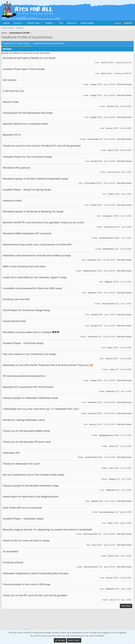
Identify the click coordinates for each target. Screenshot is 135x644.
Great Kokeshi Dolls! (14, 321)
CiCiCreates (90, 183)
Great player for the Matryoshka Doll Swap (28, 113)
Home (6, 23)
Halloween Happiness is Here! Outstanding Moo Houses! (36, 573)
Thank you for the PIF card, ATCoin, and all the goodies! (35, 595)
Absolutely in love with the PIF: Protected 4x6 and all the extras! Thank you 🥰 (48, 365)
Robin (103, 73)
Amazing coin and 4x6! (16, 299)
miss (111, 468)
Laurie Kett (92, 337)
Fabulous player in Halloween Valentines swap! (31, 398)
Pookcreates (93, 139)
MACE (111, 150)
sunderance (109, 227)
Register (20, 28)
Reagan (112, 479)
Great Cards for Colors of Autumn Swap (26, 541)
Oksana (110, 106)
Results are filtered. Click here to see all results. (26, 53)
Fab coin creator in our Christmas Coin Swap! (30, 354)
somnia (111, 172)
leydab (93, 117)
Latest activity (8, 28)
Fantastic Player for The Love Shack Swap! (27, 157)
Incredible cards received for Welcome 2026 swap (32, 288)
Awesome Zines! (12, 201)
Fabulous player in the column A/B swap (27, 584)
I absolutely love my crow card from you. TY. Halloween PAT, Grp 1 (41, 409)
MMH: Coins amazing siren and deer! (24, 266)
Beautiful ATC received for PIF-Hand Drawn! (28, 387)
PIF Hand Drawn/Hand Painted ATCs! (24, 376)
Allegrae (108, 282)
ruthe (111, 446)
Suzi (94, 545)
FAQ (61, 23)
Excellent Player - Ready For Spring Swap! (27, 190)
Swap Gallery (87, 23)
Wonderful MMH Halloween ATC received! (27, 233)
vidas (112, 369)
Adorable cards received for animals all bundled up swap (37, 255)
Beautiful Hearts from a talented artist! (25, 124)
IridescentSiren (90, 271)
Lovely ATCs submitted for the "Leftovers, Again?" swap (35, 277)
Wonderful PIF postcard (16, 168)
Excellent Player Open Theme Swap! (24, 69)
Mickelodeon (109, 249)
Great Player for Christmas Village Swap (26, 310)
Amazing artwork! (13, 562)
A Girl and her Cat (13, 91)
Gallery (49, 23)
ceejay (93, 84)
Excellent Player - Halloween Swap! (23, 519)
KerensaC (111, 391)
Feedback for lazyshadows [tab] (17, 43)
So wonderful (10, 551)
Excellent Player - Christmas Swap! (23, 343)
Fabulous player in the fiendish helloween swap (31, 486)
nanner (104, 63)
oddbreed (110, 490)
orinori (112, 600)
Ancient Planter (106, 238)
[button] (24, 23)
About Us (72, 23)
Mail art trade (11, 102)
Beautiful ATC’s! (12, 135)
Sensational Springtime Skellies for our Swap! (29, 58)
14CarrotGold (108, 304)
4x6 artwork (10, 80)
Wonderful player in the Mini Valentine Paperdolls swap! (36, 179)
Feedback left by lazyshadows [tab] (49, 43)
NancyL (93, 424)
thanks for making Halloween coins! (24, 420)
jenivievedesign (107, 512)
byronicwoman (90, 534)
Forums (17, 23)
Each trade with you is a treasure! (22, 508)
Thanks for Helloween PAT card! (21, 464)
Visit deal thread (124, 84)
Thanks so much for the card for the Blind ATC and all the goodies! (42, 146)
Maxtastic (92, 260)
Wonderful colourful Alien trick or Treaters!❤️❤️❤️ (31, 332)
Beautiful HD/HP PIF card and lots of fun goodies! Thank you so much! (43, 222)
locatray (92, 413)
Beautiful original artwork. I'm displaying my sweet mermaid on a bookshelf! (47, 530)
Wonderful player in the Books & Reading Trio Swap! (33, 212)
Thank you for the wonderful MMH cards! (26, 431)
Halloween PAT (11, 453)
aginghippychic (106, 435)
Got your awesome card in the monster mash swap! (34, 475)
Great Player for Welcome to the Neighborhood (30, 497)
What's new (33, 23)
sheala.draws (91, 457)
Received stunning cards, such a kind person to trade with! (37, 245)
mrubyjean (108, 216)
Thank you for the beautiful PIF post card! (27, 442)
